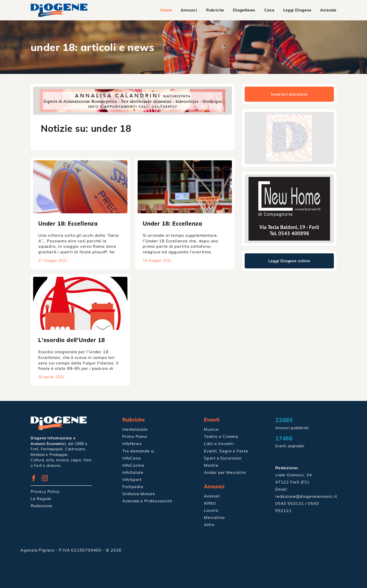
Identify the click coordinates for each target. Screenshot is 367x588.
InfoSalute (133, 472)
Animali (212, 496)
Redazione (42, 505)
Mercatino (214, 517)
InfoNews (132, 443)
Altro (209, 524)
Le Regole (41, 498)
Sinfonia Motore (139, 493)
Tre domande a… (140, 451)
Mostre (211, 465)
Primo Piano (135, 436)
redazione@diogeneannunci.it (306, 496)
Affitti (210, 503)
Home (166, 10)
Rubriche (215, 10)
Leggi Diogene (297, 10)
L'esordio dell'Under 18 (71, 340)
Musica (211, 429)
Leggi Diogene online (289, 261)
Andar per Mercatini (225, 472)
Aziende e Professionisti (147, 501)
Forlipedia (133, 486)
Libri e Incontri (219, 443)
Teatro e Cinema (221, 436)
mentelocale (135, 429)
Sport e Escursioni (223, 458)
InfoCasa (132, 458)
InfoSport (132, 479)
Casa (269, 10)
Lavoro (211, 510)
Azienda (328, 10)
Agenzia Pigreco (38, 550)
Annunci (189, 10)
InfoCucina (133, 465)
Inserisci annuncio (289, 94)
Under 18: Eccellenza (68, 223)
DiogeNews (244, 10)
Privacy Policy (45, 491)
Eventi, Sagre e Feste (226, 451)
